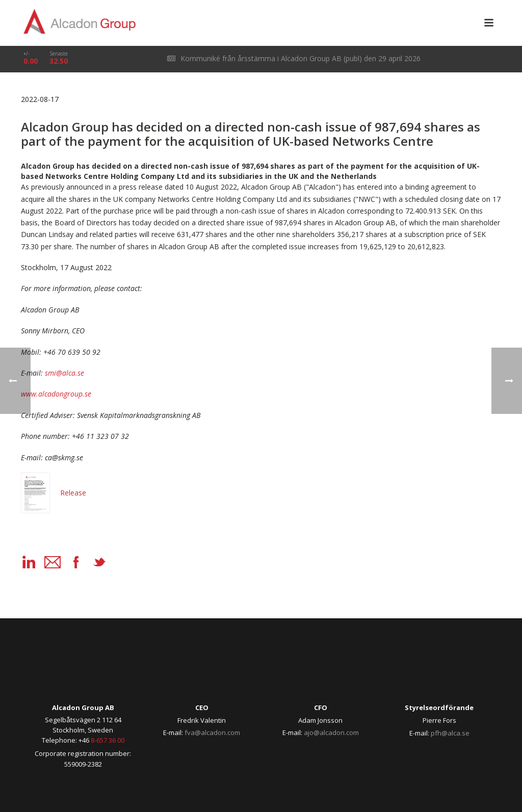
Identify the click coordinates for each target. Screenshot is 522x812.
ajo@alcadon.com (331, 732)
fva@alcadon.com (212, 732)
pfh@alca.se (450, 733)
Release (54, 493)
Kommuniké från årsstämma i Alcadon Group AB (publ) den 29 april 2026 (294, 58)
